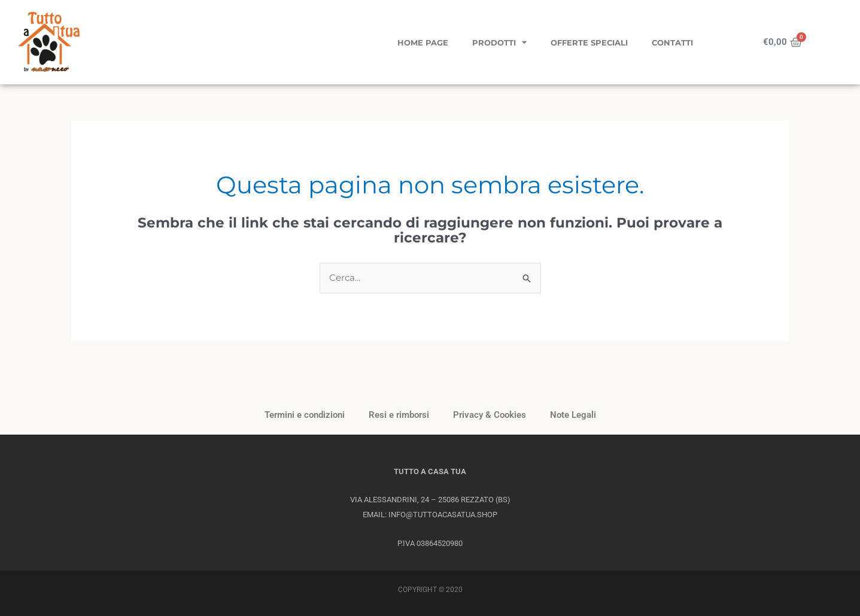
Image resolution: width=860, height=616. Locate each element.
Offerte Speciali (589, 43)
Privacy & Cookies (490, 415)
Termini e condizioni (305, 415)
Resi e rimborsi (399, 415)
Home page (423, 43)
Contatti (672, 43)
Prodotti (499, 42)
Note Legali (573, 415)
